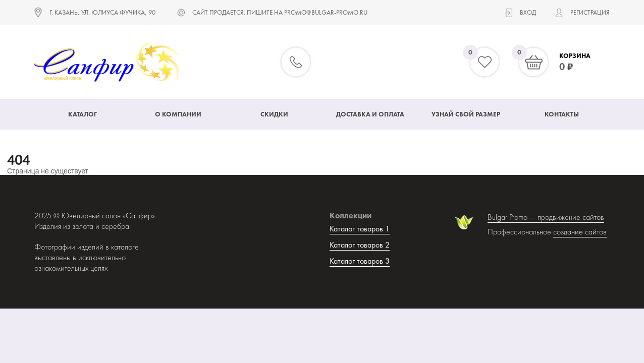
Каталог (83, 114)
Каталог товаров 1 (360, 229)
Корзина (575, 56)
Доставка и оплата (370, 114)
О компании (178, 114)
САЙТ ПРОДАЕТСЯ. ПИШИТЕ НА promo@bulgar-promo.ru (280, 12)
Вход (528, 12)
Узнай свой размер (466, 114)
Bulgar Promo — (513, 217)
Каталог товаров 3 (360, 261)
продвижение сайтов (571, 217)
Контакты (562, 114)
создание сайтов (580, 232)
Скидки (274, 114)
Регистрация (590, 12)
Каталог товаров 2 (360, 245)
